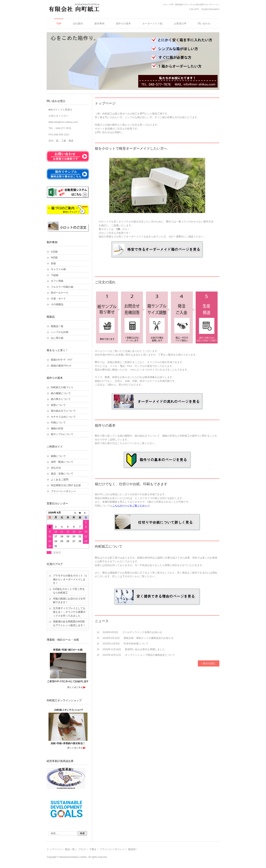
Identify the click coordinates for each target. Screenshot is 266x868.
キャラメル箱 (58, 269)
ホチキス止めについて (63, 417)
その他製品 (57, 304)
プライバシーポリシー (63, 491)
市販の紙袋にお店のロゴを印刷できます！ (69, 601)
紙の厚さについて (61, 399)
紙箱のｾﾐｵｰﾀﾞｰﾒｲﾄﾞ (62, 360)
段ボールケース (60, 293)
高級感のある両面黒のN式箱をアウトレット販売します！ (69, 623)
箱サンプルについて (62, 434)
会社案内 (78, 24)
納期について (58, 456)
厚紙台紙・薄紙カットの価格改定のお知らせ (149, 638)
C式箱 (54, 252)
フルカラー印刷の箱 (62, 287)
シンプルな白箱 (60, 332)
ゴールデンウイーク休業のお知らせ (142, 632)
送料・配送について (62, 462)
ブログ (82, 849)
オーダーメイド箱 (152, 24)
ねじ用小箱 (57, 338)
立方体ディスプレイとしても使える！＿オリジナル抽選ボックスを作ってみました (69, 612)
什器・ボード (58, 299)
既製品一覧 (57, 326)
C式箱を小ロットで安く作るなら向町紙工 (69, 591)
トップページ (54, 849)
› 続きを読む (209, 663)
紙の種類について (61, 393)
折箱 (53, 263)
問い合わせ (204, 24)
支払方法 (56, 468)
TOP (59, 24)
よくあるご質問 (60, 480)
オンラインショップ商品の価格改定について (150, 655)
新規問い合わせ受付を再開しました (145, 649)
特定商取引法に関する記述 (66, 485)
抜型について (58, 405)
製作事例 (99, 24)
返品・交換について (62, 474)
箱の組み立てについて (63, 411)
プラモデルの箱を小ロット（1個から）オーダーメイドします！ (70, 579)
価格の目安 (57, 428)
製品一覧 (70, 849)
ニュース (102, 621)
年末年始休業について (136, 644)
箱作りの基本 (123, 24)
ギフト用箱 (57, 281)
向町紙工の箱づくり (62, 387)
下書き (93, 849)
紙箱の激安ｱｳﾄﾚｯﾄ (61, 366)
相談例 (132, 849)
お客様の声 (180, 24)
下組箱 (55, 275)
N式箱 (54, 257)
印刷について (58, 422)
